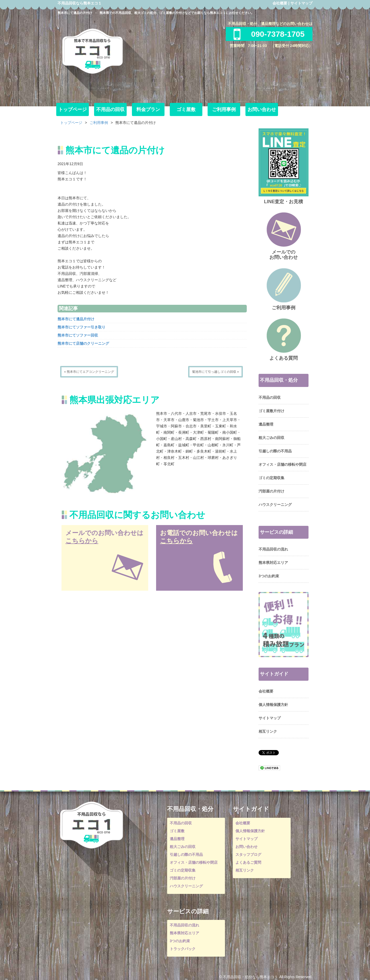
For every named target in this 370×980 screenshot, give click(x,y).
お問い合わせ (262, 109)
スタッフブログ (248, 855)
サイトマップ (301, 3)
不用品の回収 (110, 109)
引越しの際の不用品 (275, 451)
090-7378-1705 (269, 34)
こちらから (82, 541)
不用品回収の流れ (273, 549)
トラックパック (183, 949)
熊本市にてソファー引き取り (81, 327)
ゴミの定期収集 (271, 478)
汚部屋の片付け (271, 491)
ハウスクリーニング (275, 505)
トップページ (73, 109)
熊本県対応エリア (273, 563)
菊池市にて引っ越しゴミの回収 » (215, 372)
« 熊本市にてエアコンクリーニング (89, 372)
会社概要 (280, 3)
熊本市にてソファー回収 (78, 335)
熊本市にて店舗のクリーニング (83, 343)
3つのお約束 (269, 576)
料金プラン (148, 109)
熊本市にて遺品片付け (76, 319)
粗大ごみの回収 (271, 438)
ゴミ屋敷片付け (271, 411)
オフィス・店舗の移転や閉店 (282, 464)
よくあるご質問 (248, 862)
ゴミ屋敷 (186, 109)
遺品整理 (266, 424)
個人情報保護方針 (273, 705)
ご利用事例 (224, 109)
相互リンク (268, 731)
